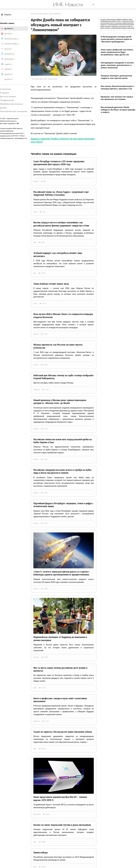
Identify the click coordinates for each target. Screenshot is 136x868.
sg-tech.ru (9, 79)
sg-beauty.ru (9, 59)
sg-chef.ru (8, 34)
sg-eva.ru (8, 49)
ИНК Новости (68, 4)
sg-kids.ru (8, 69)
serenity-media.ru (12, 44)
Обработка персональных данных (11, 106)
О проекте (5, 93)
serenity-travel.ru (11, 39)
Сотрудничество (7, 100)
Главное (6, 15)
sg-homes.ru (9, 54)
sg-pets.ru (9, 74)
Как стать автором (8, 96)
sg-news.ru (9, 28)
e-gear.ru (8, 64)
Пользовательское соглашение (14, 111)
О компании (5, 89)
